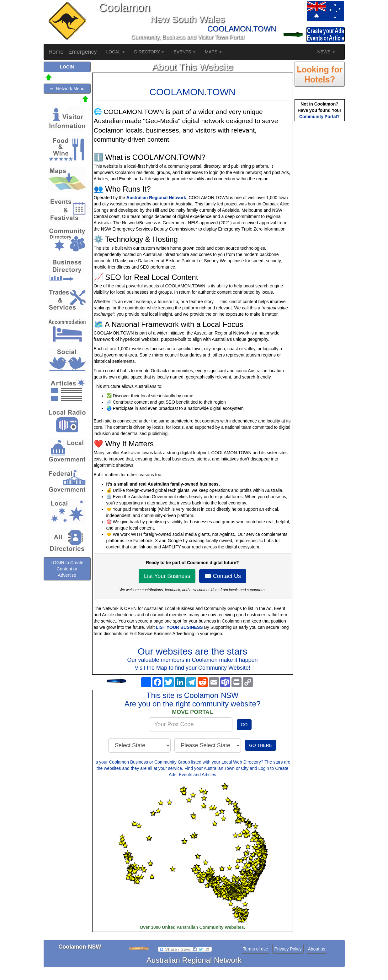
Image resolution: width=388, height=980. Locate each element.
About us (316, 949)
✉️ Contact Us (223, 576)
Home (56, 52)
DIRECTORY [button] (149, 52)
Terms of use (255, 949)
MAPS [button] (213, 52)
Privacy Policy (288, 949)
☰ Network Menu (67, 89)
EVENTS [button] (184, 52)
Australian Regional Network (156, 198)
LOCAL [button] (116, 52)
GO (244, 725)
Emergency (83, 52)
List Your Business (167, 576)
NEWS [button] (326, 52)
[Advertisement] (320, 222)
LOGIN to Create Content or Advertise (67, 569)
